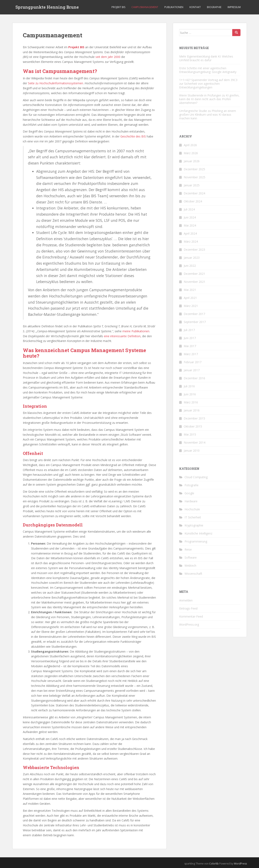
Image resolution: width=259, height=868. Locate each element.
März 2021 (191, 306)
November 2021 (195, 282)
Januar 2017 (192, 370)
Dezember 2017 (194, 314)
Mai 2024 (190, 225)
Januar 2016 (192, 410)
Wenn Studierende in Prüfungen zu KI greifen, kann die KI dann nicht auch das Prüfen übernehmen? (209, 99)
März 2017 (191, 354)
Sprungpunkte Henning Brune (47, 7)
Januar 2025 (192, 185)
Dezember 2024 (194, 193)
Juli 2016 (189, 386)
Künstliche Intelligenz (198, 533)
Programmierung (196, 541)
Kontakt (195, 7)
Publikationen (174, 7)
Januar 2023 (192, 258)
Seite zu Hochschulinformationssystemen (56, 83)
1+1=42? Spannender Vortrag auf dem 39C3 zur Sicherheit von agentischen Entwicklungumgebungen (208, 84)
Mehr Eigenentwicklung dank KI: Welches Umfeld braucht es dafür (206, 58)
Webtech (190, 566)
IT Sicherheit (193, 517)
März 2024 (191, 241)
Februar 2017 (193, 362)
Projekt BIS (118, 7)
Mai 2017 (190, 346)
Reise (188, 549)
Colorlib (214, 864)
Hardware (191, 501)
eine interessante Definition (122, 336)
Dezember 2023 (194, 250)
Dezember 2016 (194, 378)
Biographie (214, 7)
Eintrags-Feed (188, 608)
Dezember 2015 (194, 418)
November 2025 (195, 177)
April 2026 (190, 145)
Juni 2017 (190, 338)
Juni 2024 (190, 217)
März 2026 (191, 153)
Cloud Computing (196, 477)
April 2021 (190, 298)
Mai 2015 (190, 434)
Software (191, 557)
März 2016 (191, 402)
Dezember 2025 (194, 169)
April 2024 (190, 233)
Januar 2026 (192, 161)
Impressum (234, 7)
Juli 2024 (189, 209)
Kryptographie (194, 525)
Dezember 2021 (194, 274)
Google (189, 493)
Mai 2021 (190, 290)
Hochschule (192, 509)
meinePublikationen (136, 331)
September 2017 (195, 322)
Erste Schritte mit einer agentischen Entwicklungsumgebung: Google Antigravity (208, 70)
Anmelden (186, 600)
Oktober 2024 (193, 201)
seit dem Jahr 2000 (108, 57)
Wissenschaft (193, 574)
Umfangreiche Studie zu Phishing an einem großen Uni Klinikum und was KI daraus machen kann (208, 115)
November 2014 (195, 442)
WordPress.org (189, 624)
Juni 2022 (190, 266)
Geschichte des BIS (133, 136)
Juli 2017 (189, 330)
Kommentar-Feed (191, 616)
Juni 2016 (190, 394)
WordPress (240, 864)
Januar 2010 (192, 450)
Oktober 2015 (193, 426)
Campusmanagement (145, 7)
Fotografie (192, 485)
